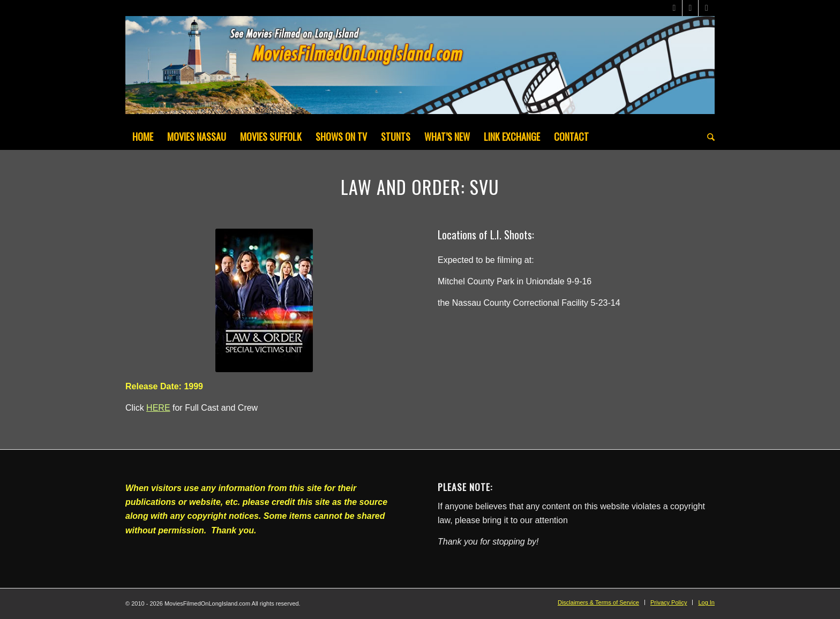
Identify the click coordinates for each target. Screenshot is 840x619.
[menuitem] (143, 137)
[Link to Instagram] (707, 8)
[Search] (707, 137)
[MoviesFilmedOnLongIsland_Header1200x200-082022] (420, 70)
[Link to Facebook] (690, 8)
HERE (158, 408)
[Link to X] (674, 8)
